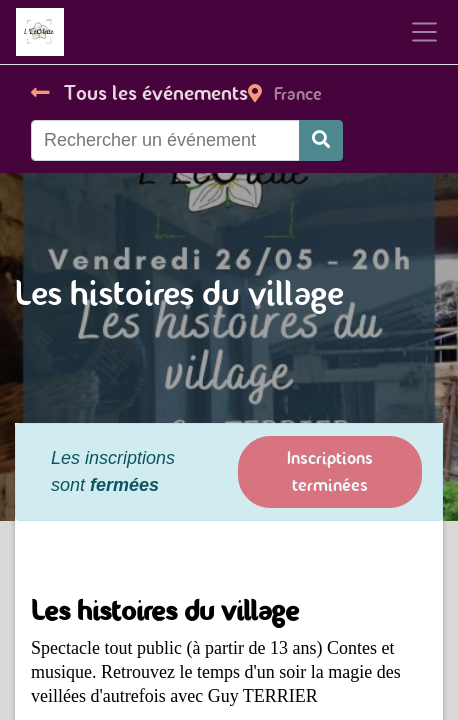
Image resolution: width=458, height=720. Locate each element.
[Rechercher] (321, 140)
